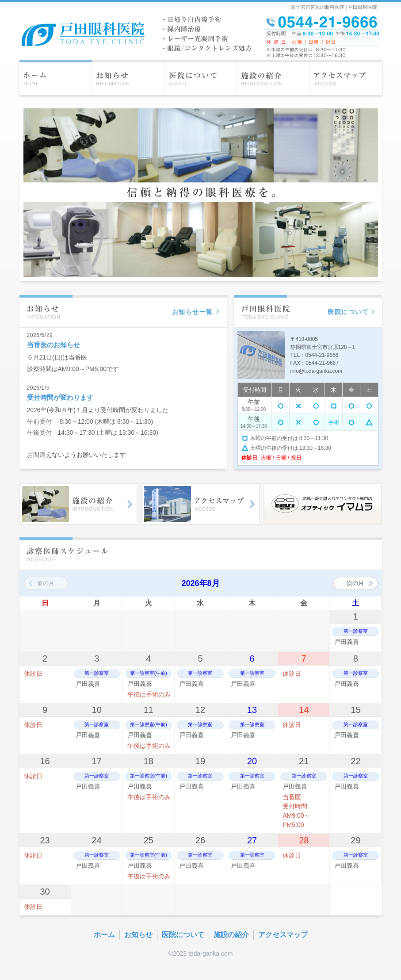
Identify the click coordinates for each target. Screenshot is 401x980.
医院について (183, 935)
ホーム (104, 935)
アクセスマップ (283, 935)
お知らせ (138, 935)
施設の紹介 (231, 935)
